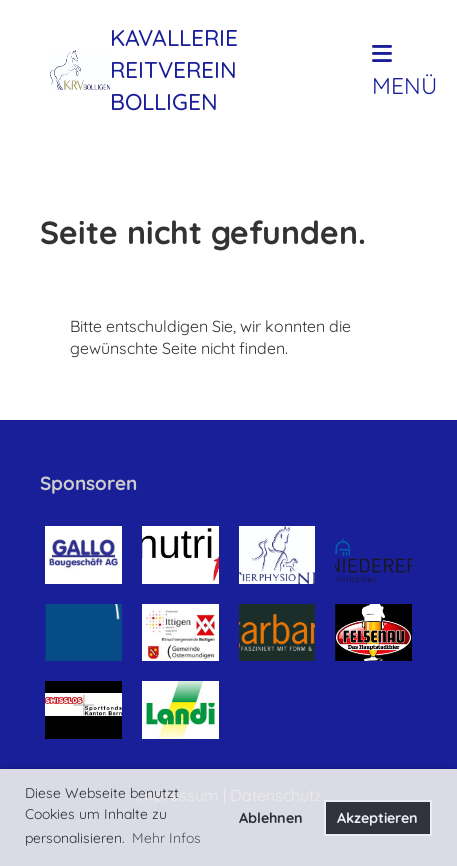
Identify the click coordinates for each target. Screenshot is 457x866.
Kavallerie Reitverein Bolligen (174, 69)
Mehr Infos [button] (166, 838)
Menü (404, 71)
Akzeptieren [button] (377, 818)
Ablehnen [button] (271, 818)
